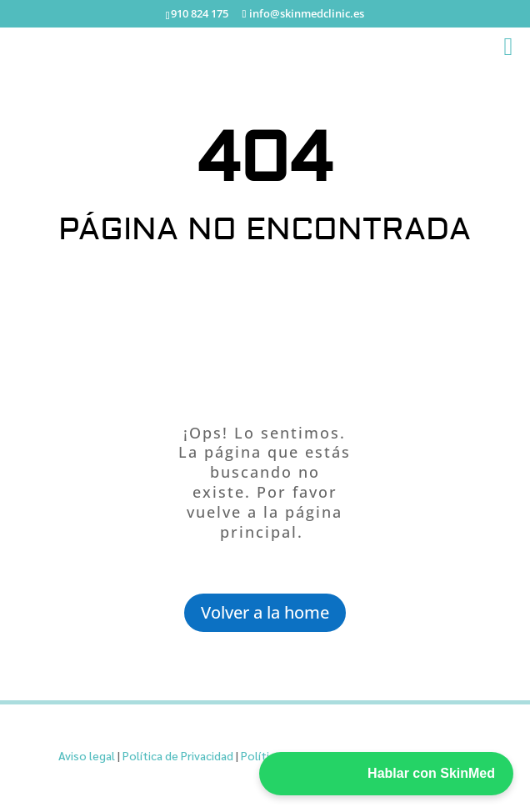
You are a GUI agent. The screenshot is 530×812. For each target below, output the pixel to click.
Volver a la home (265, 612)
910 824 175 (200, 13)
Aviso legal (87, 755)
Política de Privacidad (178, 755)
